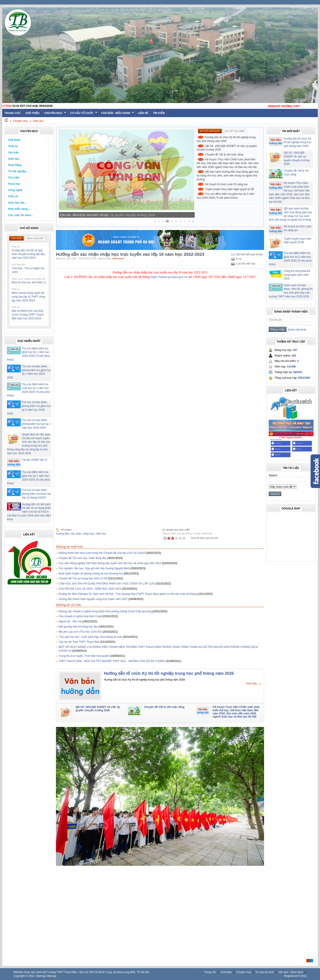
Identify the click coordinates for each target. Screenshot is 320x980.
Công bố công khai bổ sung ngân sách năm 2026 (297, 275)
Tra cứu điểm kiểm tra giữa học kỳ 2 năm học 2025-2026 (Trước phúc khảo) (226, 196)
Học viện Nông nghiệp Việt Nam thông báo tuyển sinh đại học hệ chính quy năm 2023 (110, 563)
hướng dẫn (63, 534)
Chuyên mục (55, 113)
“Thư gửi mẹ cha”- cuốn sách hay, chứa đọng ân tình (90, 637)
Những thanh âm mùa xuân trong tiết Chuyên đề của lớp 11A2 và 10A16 (102, 553)
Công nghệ (15, 190)
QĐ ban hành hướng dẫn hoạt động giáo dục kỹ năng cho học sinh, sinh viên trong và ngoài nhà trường (228, 176)
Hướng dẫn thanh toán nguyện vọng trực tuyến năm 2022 (93, 599)
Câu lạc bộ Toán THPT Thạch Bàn (79, 642)
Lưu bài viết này (246, 264)
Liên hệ (143, 113)
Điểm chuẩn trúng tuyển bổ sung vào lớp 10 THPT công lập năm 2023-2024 (28, 297)
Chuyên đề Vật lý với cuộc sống (224, 155)
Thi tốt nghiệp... (29, 171)
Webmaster (118, 258)
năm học (101, 534)
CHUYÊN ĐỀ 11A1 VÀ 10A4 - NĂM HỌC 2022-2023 (90, 589)
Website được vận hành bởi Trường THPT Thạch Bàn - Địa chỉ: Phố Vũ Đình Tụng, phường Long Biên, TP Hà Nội (81, 972)
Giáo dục (38, 121)
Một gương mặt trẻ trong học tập (78, 627)
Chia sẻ (29, 196)
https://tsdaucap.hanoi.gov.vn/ (169, 277)
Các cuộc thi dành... (21, 215)
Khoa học (14, 184)
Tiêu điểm (16, 238)
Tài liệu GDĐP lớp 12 (35, 460)
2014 (31, 976)
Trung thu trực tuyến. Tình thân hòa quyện (84, 656)
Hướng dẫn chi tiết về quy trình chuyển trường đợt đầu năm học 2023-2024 (28, 254)
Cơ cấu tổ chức (84, 113)
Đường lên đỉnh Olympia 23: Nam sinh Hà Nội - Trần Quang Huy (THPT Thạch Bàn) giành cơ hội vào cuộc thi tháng (128, 594)
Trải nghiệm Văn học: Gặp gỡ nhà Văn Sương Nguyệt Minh (94, 568)
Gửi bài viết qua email (249, 254)
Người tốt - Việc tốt (70, 621)
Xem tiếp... (253, 683)
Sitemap (41, 976)
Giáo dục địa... (17, 203)
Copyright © (21, 976)
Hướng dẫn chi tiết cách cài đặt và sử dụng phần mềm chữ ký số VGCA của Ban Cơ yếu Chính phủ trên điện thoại (29, 512)
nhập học (89, 534)
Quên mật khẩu (296, 330)
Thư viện (14, 178)
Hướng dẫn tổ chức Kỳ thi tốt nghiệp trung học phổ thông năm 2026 (226, 139)
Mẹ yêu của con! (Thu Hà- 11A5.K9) (80, 632)
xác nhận (76, 534)
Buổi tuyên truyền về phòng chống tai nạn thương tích (91, 574)
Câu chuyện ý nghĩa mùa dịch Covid (80, 616)
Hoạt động (29, 165)
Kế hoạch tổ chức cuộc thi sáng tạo (226, 184)
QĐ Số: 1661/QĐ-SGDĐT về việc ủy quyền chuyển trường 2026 (108, 215)
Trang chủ (210, 972)
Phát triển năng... (19, 209)
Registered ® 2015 (295, 976)
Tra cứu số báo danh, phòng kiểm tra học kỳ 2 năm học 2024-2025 (36, 424)
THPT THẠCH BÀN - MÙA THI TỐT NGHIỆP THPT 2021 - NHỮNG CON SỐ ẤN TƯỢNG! (112, 661)
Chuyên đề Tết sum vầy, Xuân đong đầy (83, 558)
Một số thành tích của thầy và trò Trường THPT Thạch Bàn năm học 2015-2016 (28, 315)
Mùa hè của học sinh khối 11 (29, 282)
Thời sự (29, 146)
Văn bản (29, 152)
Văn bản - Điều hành (118, 113)
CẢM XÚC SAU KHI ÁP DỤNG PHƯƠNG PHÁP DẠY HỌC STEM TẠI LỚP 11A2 (107, 584)
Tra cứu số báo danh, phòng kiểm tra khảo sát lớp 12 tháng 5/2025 (36, 494)
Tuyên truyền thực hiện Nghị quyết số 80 (230, 189)
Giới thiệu (32, 113)
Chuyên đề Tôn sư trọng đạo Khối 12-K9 (83, 578)
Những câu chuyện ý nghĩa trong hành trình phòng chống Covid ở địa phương (105, 611)
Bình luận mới (35, 238)
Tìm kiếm (159, 113)
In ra (239, 259)
